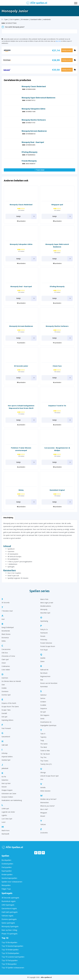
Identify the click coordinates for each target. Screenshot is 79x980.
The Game (44, 744)
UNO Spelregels (8, 905)
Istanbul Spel (6, 760)
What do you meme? (47, 806)
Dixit (3, 685)
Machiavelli (5, 834)
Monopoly (44, 609)
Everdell (4, 713)
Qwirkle (43, 658)
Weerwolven (45, 803)
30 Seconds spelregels (10, 898)
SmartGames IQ (46, 722)
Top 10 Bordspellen (9, 942)
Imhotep (4, 753)
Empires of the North (9, 703)
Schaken (43, 702)
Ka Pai (4, 777)
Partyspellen (7, 867)
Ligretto (4, 815)
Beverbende (6, 631)
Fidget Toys (6, 889)
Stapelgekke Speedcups (48, 725)
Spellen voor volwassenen (12, 882)
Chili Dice (5, 653)
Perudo (43, 636)
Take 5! (43, 734)
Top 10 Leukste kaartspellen (13, 957)
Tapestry (43, 737)
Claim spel (5, 659)
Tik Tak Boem (45, 754)
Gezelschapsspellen (9, 878)
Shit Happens (45, 715)
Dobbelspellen (7, 864)
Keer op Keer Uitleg (9, 930)
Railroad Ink (44, 670)
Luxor (4, 822)
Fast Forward (6, 728)
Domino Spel (6, 695)
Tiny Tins (43, 757)
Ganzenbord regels (9, 908)
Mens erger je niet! (47, 603)
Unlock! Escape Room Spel (49, 776)
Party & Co (44, 629)
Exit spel (4, 717)
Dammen (5, 678)
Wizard (43, 816)
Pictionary (44, 640)
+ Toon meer (40, 170)
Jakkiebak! (5, 768)
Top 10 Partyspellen (10, 960)
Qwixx (42, 661)
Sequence (44, 708)
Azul (3, 619)
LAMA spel (5, 809)
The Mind (44, 747)
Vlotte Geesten (45, 791)
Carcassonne (6, 649)
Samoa (43, 698)
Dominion (5, 691)
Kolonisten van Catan (9, 794)
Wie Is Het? (44, 809)
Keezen (4, 787)
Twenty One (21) (46, 764)
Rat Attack (44, 673)
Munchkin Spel (45, 613)
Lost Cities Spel (7, 819)
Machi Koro (6, 830)
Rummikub (44, 687)
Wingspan (44, 813)
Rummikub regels (9, 901)
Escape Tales (6, 710)
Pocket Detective (46, 643)
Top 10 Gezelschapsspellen (12, 946)
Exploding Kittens (7, 720)
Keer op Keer (6, 783)
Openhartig (44, 621)
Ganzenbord (6, 737)
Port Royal (44, 650)
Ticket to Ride (45, 751)
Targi (42, 740)
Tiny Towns (44, 761)
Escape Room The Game (10, 707)
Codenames (6, 666)
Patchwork (44, 633)
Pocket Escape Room (48, 646)
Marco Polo (44, 599)
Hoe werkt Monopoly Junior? (13, 27)
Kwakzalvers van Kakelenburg (12, 800)
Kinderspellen (7, 875)
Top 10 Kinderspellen (10, 950)
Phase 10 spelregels (10, 934)
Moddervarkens (46, 606)
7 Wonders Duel (7, 611)
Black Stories (6, 634)
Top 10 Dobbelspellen (10, 953)
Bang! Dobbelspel (8, 627)
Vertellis (43, 787)
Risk (42, 680)
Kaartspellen (7, 871)
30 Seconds (6, 603)
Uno (42, 779)
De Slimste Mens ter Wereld (11, 681)
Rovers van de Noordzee (49, 683)
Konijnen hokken (7, 797)
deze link (58, 41)
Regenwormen (45, 676)
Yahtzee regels (7, 916)
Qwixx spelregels (8, 923)
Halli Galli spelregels (10, 912)
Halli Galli (5, 745)
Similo (42, 719)
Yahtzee (43, 824)
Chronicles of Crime (8, 656)
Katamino (5, 780)
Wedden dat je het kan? (48, 799)
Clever (4, 663)
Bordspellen (6, 860)
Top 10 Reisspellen (9, 964)
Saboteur (43, 695)
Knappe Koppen (7, 790)
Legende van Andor (8, 812)
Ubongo (43, 772)
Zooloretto (44, 833)
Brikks (4, 641)
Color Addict (6, 670)
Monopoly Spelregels (10, 926)
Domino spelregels (9, 919)
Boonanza (5, 638)
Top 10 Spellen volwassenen (13, 968)
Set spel (43, 712)
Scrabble (43, 705)
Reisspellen (6, 885)
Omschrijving (8, 518)
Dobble (4, 688)
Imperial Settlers (7, 757)
